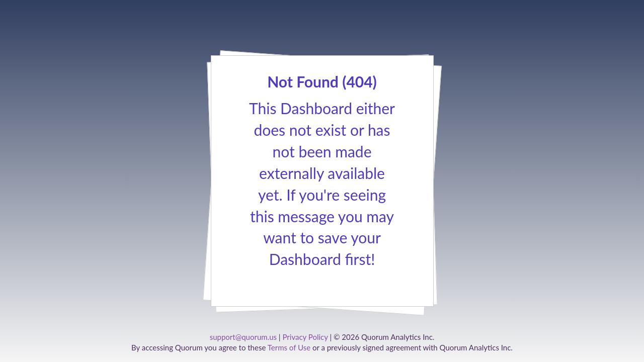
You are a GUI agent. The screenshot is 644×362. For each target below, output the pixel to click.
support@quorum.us (243, 337)
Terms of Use (289, 347)
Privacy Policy (305, 337)
